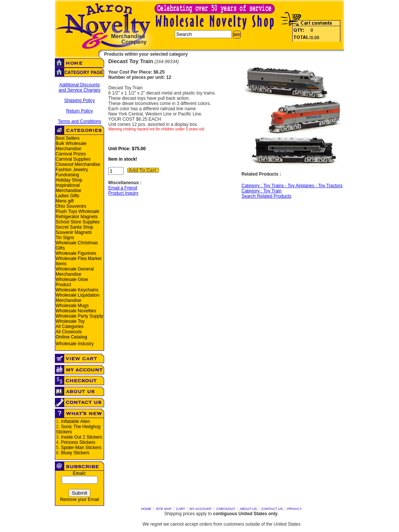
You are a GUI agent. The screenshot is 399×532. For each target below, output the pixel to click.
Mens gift (65, 201)
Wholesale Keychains (77, 290)
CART (180, 509)
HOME (146, 509)
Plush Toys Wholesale (77, 211)
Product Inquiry (123, 193)
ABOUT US (248, 509)
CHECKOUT (226, 509)
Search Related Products (266, 196)
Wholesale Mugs (72, 306)
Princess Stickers (78, 442)
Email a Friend (123, 188)
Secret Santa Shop (74, 227)
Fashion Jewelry (72, 170)
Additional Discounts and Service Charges (80, 87)
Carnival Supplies (73, 159)
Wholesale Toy (70, 321)
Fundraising (67, 175)
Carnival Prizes (71, 154)
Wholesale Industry (75, 344)
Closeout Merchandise (78, 164)
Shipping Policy (80, 100)
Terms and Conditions (80, 121)
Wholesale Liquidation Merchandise (77, 298)
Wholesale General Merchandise (75, 272)
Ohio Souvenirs (71, 206)
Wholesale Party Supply (79, 316)
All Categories (70, 327)
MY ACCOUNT (201, 509)
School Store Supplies (78, 222)
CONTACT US (272, 509)
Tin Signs (65, 238)
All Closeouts (69, 332)
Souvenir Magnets (74, 232)
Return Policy (79, 111)
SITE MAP (163, 509)
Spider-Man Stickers (81, 448)
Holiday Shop (69, 180)
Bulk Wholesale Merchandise (71, 146)
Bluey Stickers (75, 453)
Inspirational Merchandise (68, 188)
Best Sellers (68, 138)
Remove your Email (80, 499)
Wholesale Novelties (76, 311)
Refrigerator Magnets (77, 217)
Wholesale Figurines (76, 253)
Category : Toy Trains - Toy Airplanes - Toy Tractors (292, 186)
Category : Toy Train (261, 191)
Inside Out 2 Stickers (82, 437)
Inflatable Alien (75, 421)
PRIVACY (295, 509)
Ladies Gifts (67, 196)
